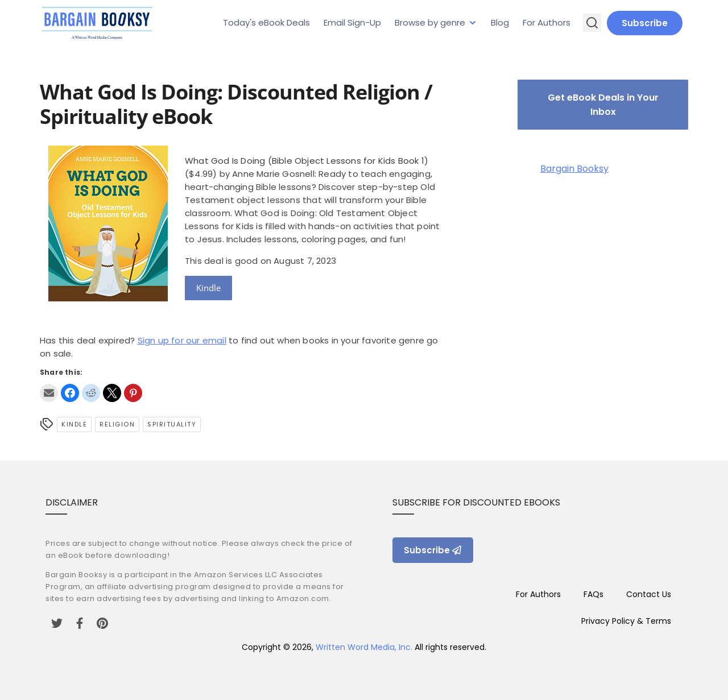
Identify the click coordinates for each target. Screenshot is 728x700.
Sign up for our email (182, 340)
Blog (500, 22)
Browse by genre (430, 22)
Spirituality (172, 424)
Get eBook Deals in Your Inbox (603, 105)
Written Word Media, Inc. (364, 647)
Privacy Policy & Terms (626, 621)
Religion (117, 424)
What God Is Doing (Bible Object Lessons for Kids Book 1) (307, 161)
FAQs (593, 594)
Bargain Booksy (574, 169)
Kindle (208, 288)
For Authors (547, 22)
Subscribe (645, 23)
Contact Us (649, 594)
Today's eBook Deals (266, 22)
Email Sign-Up (352, 22)
